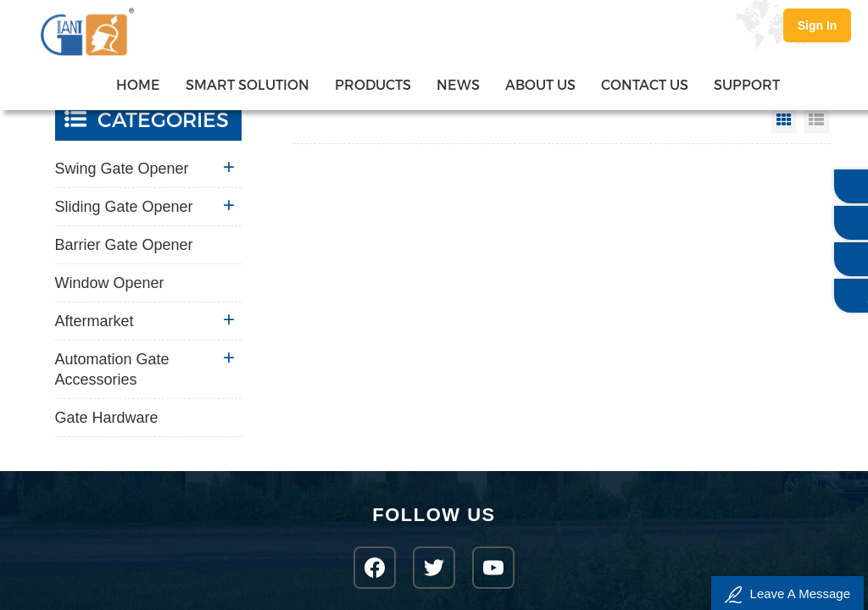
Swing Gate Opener (122, 169)
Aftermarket (95, 321)
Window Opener (110, 283)
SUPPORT (747, 84)
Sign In (818, 25)
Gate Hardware (107, 418)
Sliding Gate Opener (124, 207)
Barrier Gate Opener (124, 245)
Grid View (784, 120)
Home (138, 84)
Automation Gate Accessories (112, 369)
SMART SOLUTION (248, 84)
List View (816, 120)
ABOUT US (540, 84)
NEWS (458, 84)
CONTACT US (645, 84)
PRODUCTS (373, 84)
